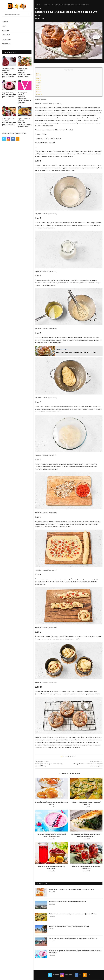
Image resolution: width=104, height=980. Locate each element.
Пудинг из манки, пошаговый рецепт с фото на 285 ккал (9, 95)
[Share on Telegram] (74, 756)
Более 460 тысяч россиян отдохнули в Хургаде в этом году (69, 926)
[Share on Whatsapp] (72, 756)
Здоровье (5, 30)
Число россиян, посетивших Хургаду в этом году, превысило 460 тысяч (73, 938)
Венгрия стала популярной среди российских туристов (68, 902)
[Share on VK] (68, 756)
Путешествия (7, 39)
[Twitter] (4, 139)
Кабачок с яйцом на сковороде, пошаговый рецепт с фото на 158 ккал (73, 914)
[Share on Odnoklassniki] (70, 756)
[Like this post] (63, 756)
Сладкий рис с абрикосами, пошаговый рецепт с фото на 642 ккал (71, 889)
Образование (7, 44)
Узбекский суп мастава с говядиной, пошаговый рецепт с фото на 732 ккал (25, 73)
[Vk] (13, 139)
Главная (5, 22)
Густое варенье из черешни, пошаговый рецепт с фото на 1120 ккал (9, 122)
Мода (4, 26)
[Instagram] (8, 139)
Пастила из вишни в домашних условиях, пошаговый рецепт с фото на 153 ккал (9, 73)
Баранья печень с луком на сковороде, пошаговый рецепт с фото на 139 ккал (25, 123)
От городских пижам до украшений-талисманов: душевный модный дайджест (24, 98)
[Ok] (18, 139)
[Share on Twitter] (66, 756)
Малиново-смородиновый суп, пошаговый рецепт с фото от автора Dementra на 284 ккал (75, 952)
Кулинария (6, 35)
